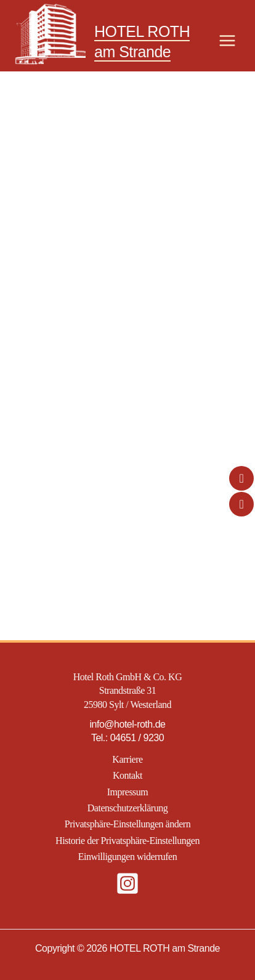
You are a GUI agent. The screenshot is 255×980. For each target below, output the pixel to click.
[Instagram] (127, 883)
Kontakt (127, 775)
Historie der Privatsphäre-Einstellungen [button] (127, 841)
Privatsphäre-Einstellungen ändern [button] (127, 824)
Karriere (127, 759)
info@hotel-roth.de (128, 724)
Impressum (128, 792)
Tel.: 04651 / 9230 (127, 738)
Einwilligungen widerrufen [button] (127, 857)
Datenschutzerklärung (127, 808)
